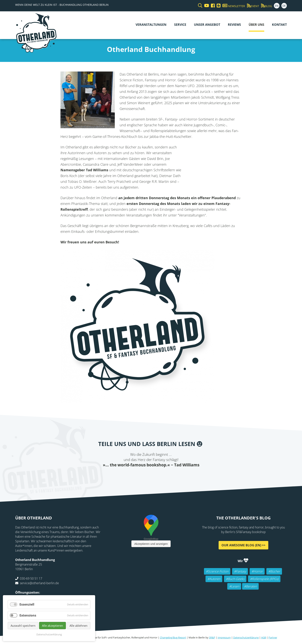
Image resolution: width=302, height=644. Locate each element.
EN (277, 6)
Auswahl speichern (23, 626)
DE (284, 6)
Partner (273, 637)
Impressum (224, 637)
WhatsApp (159, 475)
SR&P (212, 637)
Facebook (128, 475)
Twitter (136, 475)
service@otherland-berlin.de (39, 583)
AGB (264, 637)
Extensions (28, 615)
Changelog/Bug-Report (173, 637)
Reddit (151, 475)
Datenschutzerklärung (246, 637)
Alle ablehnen (78, 626)
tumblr (166, 475)
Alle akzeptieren (52, 626)
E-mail (143, 475)
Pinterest (174, 475)
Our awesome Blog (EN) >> (243, 545)
